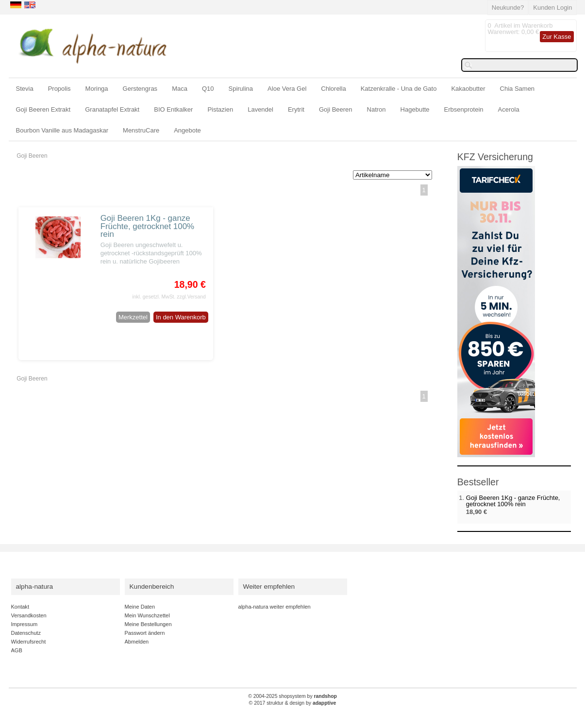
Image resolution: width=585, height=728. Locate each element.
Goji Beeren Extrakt (43, 109)
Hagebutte (415, 109)
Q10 (208, 89)
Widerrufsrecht (29, 642)
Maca (180, 89)
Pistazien (220, 109)
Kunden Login (552, 8)
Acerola (509, 109)
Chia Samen (518, 89)
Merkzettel (133, 317)
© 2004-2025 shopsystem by (292, 696)
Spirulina (241, 89)
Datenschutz (26, 633)
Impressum (25, 624)
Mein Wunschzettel (147, 615)
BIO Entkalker (173, 109)
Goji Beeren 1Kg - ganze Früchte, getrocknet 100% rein (147, 226)
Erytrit (296, 109)
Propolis (59, 89)
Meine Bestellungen (148, 624)
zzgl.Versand (191, 297)
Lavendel (260, 109)
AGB (17, 650)
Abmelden (137, 642)
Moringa (97, 89)
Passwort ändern (145, 633)
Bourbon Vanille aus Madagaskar (62, 130)
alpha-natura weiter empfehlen (275, 607)
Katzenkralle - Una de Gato (399, 89)
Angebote (187, 130)
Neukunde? (508, 8)
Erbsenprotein (464, 109)
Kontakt (20, 607)
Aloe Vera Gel (287, 89)
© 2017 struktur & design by (293, 703)
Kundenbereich (152, 587)
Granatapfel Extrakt (112, 109)
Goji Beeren (336, 109)
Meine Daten (140, 607)
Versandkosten (29, 615)
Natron (376, 109)
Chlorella (333, 89)
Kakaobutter (468, 89)
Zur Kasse (557, 37)
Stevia (25, 89)
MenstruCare (141, 130)
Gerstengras (140, 89)
